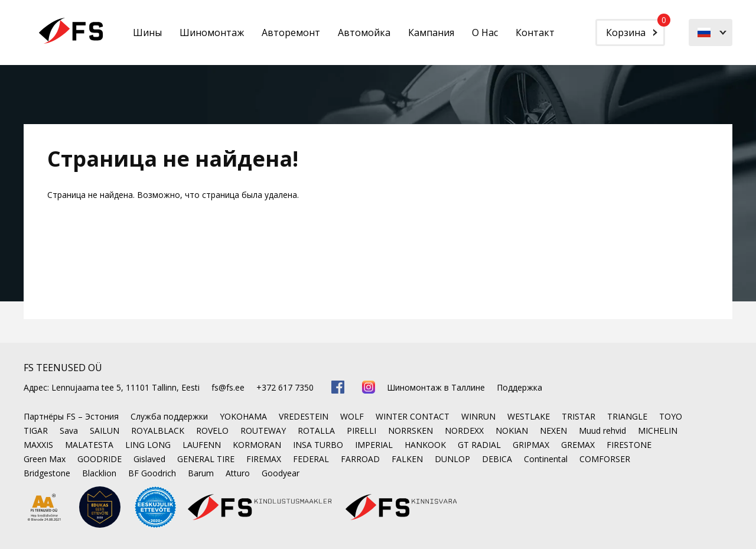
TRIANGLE (627, 416)
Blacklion (99, 473)
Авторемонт (291, 33)
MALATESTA (89, 445)
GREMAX (578, 445)
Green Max (45, 459)
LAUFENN (202, 445)
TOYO (671, 416)
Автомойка (364, 33)
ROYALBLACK (158, 431)
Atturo (238, 473)
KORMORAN (257, 445)
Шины (147, 33)
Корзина (636, 29)
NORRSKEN (410, 431)
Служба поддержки (169, 416)
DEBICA (497, 459)
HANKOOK (425, 445)
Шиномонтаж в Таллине (436, 387)
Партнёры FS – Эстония (71, 416)
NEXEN (553, 431)
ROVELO (212, 431)
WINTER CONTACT (413, 416)
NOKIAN (512, 431)
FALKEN (407, 459)
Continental (546, 459)
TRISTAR (579, 416)
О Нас (485, 33)
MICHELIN (658, 431)
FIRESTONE (629, 445)
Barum (201, 473)
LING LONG (148, 445)
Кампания (431, 33)
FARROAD (360, 459)
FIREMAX (264, 459)
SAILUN (105, 431)
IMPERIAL (374, 445)
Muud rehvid (602, 431)
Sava (69, 431)
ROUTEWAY (263, 431)
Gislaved (149, 459)
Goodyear (281, 473)
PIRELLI (361, 431)
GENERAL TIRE (206, 459)
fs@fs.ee (228, 387)
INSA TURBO (318, 445)
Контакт (535, 33)
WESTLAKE (529, 416)
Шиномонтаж (212, 33)
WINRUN (478, 416)
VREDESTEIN (304, 416)
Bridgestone (47, 473)
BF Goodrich (152, 473)
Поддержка (519, 387)
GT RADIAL (479, 445)
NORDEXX (464, 431)
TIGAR (36, 431)
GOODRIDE (100, 459)
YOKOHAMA (243, 416)
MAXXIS (38, 445)
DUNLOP (452, 459)
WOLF (352, 416)
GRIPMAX (531, 445)
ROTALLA (316, 431)
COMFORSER (605, 459)
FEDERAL (311, 459)
